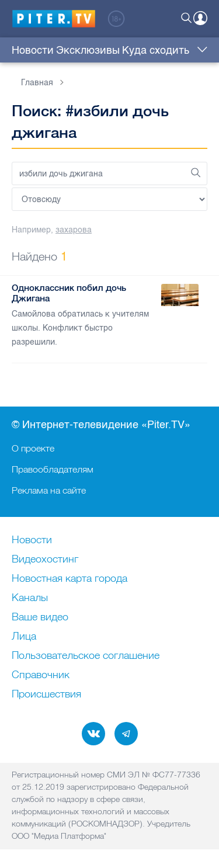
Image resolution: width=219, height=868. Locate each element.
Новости (33, 50)
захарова (74, 230)
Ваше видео (40, 617)
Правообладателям (53, 469)
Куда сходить (156, 50)
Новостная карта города (69, 579)
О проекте (33, 448)
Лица (24, 637)
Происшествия (46, 695)
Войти (200, 18)
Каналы (30, 598)
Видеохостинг (45, 560)
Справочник (41, 675)
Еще (199, 50)
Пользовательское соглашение (86, 656)
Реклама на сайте (49, 490)
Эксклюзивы (88, 50)
